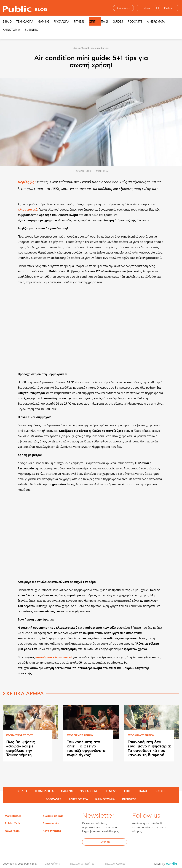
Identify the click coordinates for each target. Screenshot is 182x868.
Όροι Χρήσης (52, 864)
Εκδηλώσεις (123, 8)
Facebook (137, 842)
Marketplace (13, 816)
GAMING (44, 21)
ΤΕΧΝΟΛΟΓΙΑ (25, 21)
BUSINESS (31, 30)
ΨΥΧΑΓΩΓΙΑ (62, 21)
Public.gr (169, 8)
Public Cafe (12, 823)
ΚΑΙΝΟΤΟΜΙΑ (11, 30)
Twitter (146, 842)
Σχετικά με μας (53, 816)
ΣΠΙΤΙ (93, 21)
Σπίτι (84, 48)
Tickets (146, 8)
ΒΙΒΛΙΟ (7, 21)
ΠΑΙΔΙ (104, 21)
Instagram (163, 842)
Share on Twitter (8, 189)
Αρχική (77, 48)
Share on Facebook (8, 182)
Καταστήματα (52, 831)
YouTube (154, 842)
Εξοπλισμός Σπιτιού (98, 48)
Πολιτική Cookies (115, 864)
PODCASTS (135, 21)
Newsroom (12, 831)
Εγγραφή (105, 842)
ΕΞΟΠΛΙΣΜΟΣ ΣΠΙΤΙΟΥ (19, 736)
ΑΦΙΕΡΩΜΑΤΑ (156, 21)
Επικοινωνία (51, 823)
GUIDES (118, 21)
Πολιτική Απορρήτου (82, 864)
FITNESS (79, 21)
